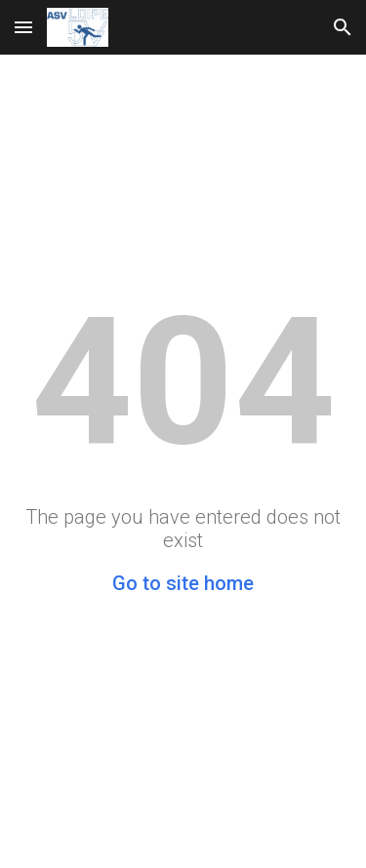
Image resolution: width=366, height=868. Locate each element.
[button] (23, 27)
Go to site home (183, 583)
